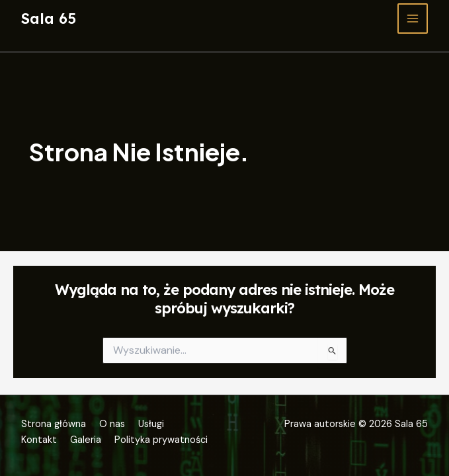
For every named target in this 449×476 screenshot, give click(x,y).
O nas (112, 424)
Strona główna (54, 424)
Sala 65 (49, 18)
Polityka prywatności (161, 440)
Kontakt (39, 440)
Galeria (86, 440)
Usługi (151, 424)
